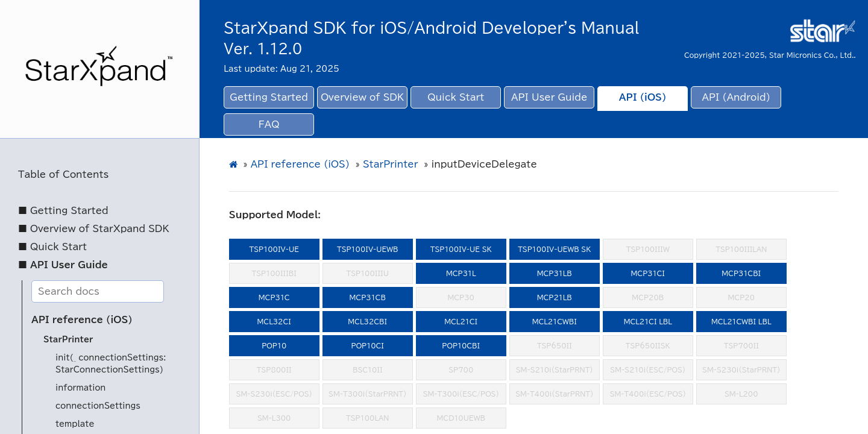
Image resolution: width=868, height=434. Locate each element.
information (80, 388)
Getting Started (269, 97)
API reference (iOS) (82, 320)
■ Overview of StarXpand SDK (94, 229)
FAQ (269, 124)
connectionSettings (98, 406)
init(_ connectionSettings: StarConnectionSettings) (111, 364)
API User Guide (549, 97)
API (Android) (736, 97)
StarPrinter (68, 340)
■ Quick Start (52, 247)
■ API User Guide (63, 265)
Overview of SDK (362, 97)
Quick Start (456, 97)
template (75, 424)
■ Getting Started (63, 211)
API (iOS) (643, 97)
